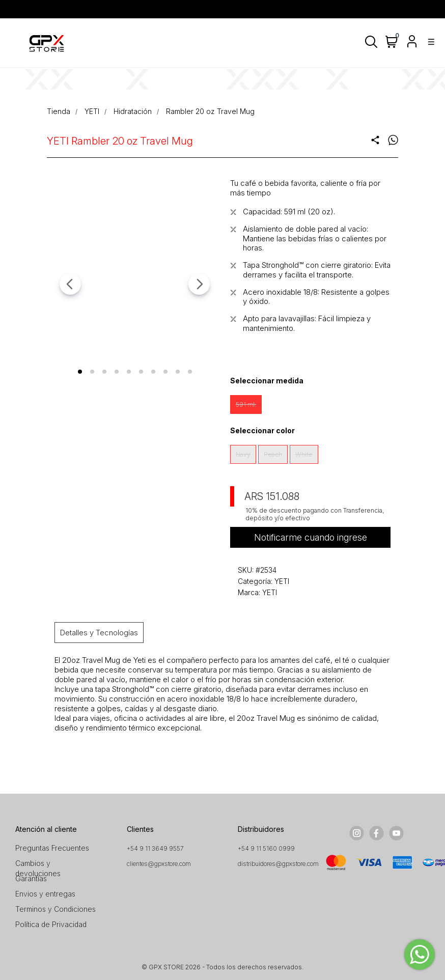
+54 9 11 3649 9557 (155, 848)
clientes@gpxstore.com (159, 864)
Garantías (31, 878)
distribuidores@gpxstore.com (278, 864)
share (375, 140)
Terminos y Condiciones (55, 909)
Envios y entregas (45, 894)
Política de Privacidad (51, 924)
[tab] (80, 372)
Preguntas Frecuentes (52, 848)
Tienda (59, 111)
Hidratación (133, 111)
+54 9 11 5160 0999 (266, 848)
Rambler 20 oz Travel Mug (210, 111)
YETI (92, 111)
